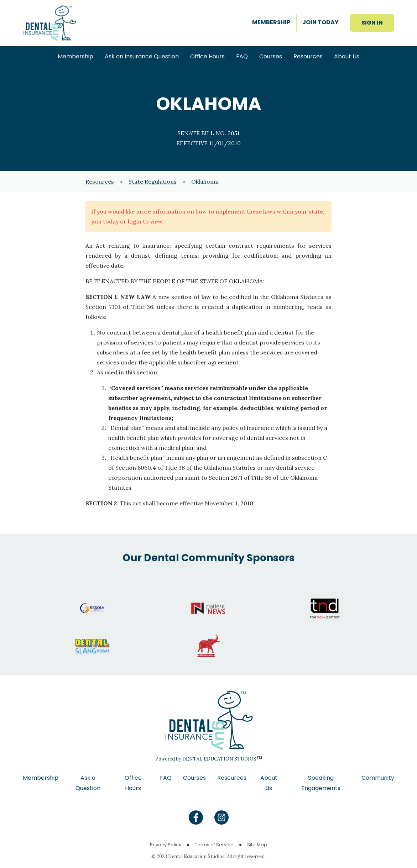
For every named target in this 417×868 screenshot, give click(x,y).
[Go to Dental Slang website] (92, 639)
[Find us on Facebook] (196, 817)
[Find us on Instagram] (221, 817)
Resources (100, 182)
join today (105, 221)
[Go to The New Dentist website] (325, 601)
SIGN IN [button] (372, 23)
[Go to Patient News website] (208, 601)
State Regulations (153, 182)
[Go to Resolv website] (92, 601)
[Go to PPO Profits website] (208, 639)
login (135, 221)
